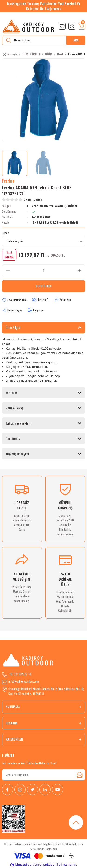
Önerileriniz (13, 438)
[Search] (43, 40)
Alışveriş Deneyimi (17, 454)
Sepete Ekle (44, 286)
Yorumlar (11, 393)
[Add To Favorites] (14, 300)
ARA (76, 40)
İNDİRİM (72, 206)
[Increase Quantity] (79, 270)
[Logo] (28, 26)
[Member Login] (72, 26)
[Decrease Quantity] (8, 270)
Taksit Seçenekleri (18, 423)
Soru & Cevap (14, 408)
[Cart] (82, 26)
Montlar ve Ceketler (53, 206)
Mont (35, 206)
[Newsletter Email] (43, 775)
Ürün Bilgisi (13, 327)
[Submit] (80, 775)
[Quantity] (43, 270)
